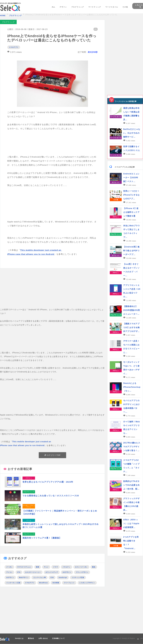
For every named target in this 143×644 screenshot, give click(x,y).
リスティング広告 (78, 578)
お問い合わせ (43, 638)
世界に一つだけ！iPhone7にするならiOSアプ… (131, 195)
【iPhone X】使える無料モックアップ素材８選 (131, 212)
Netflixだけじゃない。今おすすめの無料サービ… (132, 133)
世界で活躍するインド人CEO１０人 (132, 148)
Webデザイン (24, 578)
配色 (94, 567)
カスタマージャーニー (33, 572)
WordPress (43, 583)
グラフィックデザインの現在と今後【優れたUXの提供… (131, 504)
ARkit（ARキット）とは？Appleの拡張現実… (131, 523)
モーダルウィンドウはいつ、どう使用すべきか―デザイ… (131, 368)
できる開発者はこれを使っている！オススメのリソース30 (51, 496)
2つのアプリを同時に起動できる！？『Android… (131, 543)
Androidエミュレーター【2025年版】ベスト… (131, 178)
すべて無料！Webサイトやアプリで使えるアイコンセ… (132, 427)
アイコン (9, 572)
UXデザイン (67, 572)
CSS (52, 578)
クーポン (9, 567)
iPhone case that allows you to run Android (31, 254)
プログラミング (78, 7)
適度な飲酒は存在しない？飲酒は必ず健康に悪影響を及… (131, 114)
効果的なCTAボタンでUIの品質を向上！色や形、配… (131, 485)
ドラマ (55, 567)
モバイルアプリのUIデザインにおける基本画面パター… (131, 406)
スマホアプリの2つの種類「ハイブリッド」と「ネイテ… (131, 466)
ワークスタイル (112, 7)
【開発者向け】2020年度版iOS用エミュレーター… (132, 310)
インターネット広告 (13, 583)
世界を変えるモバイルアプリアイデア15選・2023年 (48, 482)
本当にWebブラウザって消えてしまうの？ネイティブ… (132, 231)
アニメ (46, 567)
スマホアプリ (14, 47)
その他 (125, 7)
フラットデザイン (82, 572)
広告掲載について (58, 638)
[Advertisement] (52, 291)
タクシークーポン (81, 567)
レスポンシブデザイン (87, 583)
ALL (54, 7)
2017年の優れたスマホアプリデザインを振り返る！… (132, 447)
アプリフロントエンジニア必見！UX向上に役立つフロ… (132, 291)
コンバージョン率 (40, 578)
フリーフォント (69, 583)
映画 (38, 567)
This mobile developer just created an (41, 250)
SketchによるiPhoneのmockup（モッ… (132, 387)
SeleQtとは (19, 638)
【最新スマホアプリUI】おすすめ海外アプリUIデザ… (131, 327)
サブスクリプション (24, 567)
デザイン (63, 7)
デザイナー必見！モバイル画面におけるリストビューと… (131, 347)
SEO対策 (56, 583)
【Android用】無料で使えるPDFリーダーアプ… (131, 251)
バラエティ (66, 567)
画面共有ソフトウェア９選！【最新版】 (42, 538)
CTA (19, 572)
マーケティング (95, 7)
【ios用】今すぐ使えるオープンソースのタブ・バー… (131, 270)
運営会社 (31, 638)
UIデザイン (10, 578)
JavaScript (63, 578)
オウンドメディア (52, 572)
